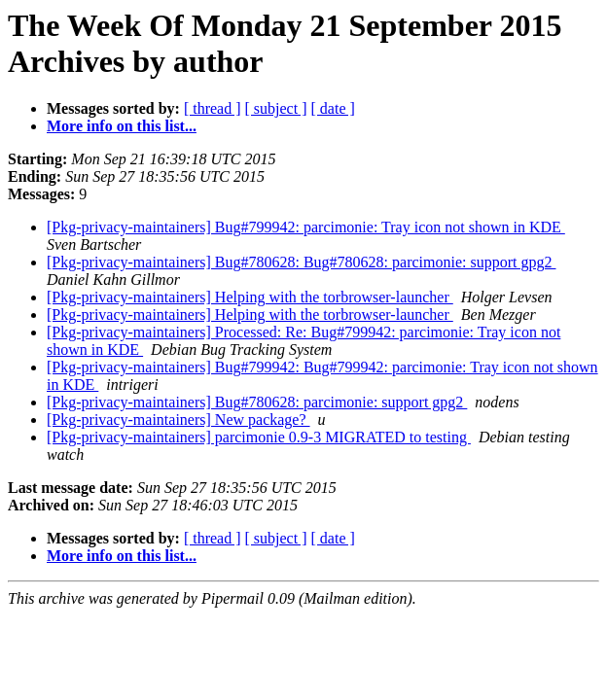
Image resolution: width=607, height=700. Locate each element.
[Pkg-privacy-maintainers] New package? (179, 420)
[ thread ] (213, 108)
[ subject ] (276, 108)
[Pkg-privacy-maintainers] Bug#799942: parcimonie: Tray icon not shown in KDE (306, 227)
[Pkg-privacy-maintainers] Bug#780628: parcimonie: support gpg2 (257, 402)
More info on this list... (122, 126)
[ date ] (333, 108)
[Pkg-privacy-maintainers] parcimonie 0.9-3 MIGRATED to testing (259, 437)
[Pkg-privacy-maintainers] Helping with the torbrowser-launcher (250, 297)
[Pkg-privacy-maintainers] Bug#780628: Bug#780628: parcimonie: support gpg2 (301, 262)
